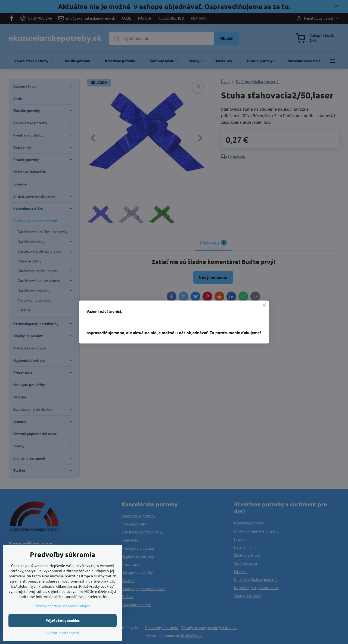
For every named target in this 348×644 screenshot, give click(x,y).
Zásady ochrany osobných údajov (63, 623)
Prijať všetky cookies (63, 637)
